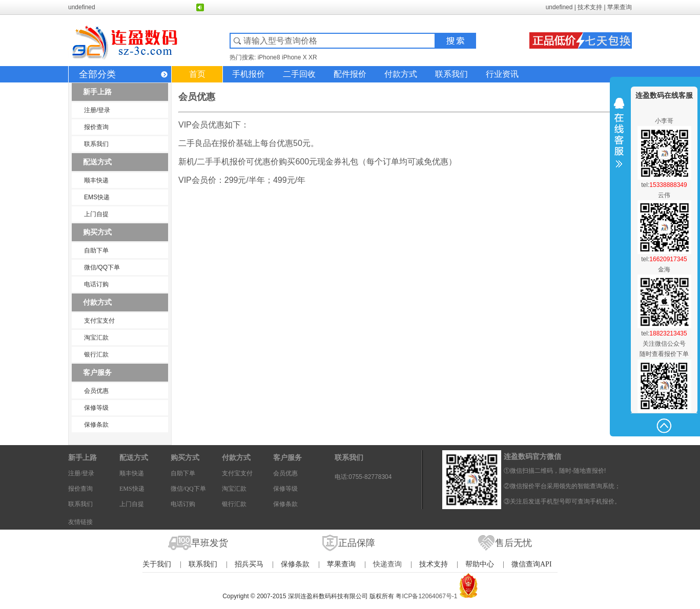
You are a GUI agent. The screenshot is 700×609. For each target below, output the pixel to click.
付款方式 (401, 74)
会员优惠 (96, 391)
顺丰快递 (96, 180)
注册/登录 (97, 110)
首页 (197, 74)
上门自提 (96, 214)
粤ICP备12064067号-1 (426, 596)
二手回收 (299, 74)
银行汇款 (96, 354)
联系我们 (451, 74)
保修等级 (96, 408)
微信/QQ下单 (102, 267)
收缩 (619, 139)
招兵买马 (249, 564)
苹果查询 (620, 7)
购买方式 (97, 232)
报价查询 (96, 127)
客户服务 (97, 372)
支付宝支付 (99, 321)
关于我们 (157, 564)
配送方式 (97, 162)
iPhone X (294, 57)
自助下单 (96, 250)
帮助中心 (480, 564)
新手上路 (97, 92)
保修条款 (96, 425)
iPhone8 (269, 57)
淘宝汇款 (96, 338)
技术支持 (590, 7)
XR (313, 57)
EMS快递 (97, 197)
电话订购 (96, 284)
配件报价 (350, 74)
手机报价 (249, 74)
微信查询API (532, 564)
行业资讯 (502, 74)
